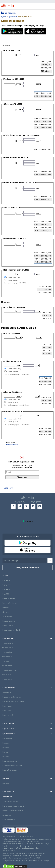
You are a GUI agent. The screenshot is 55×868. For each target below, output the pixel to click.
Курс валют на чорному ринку (13, 702)
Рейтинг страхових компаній (13, 811)
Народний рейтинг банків (12, 630)
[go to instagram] (33, 506)
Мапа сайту (8, 488)
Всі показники (11, 13)
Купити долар (7, 706)
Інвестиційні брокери (10, 603)
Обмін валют (7, 692)
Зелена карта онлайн (10, 802)
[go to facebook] (13, 506)
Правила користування (11, 761)
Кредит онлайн (8, 626)
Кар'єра (5, 752)
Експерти (6, 757)
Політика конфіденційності (12, 766)
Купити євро (7, 711)
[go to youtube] (40, 506)
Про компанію (7, 739)
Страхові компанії (9, 820)
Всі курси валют (13, 445)
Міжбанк (6, 607)
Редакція (6, 748)
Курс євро (6, 589)
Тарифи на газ (8, 617)
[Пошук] (50, 561)
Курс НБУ (6, 594)
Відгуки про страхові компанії (13, 806)
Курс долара (7, 585)
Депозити (6, 612)
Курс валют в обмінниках (12, 697)
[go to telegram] (20, 506)
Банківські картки (9, 598)
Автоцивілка (7, 815)
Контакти (6, 743)
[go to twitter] (26, 506)
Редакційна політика (10, 770)
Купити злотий (8, 715)
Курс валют (7, 580)
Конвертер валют (9, 621)
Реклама (6, 783)
